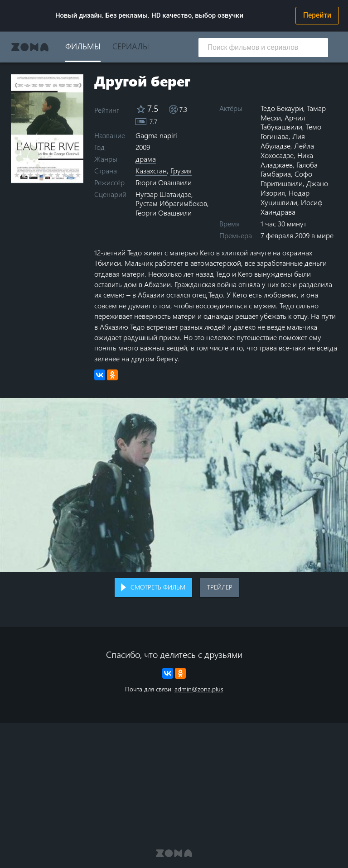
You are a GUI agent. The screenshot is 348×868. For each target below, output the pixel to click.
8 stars (65, 175)
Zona (30, 47)
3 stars (31, 175)
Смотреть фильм (158, 587)
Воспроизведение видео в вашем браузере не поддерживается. (174, 485)
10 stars (78, 175)
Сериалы (131, 46)
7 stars (58, 175)
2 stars (24, 175)
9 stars (71, 175)
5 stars (44, 175)
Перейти (317, 15)
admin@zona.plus (199, 689)
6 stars (51, 175)
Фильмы (83, 46)
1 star (17, 175)
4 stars (37, 175)
